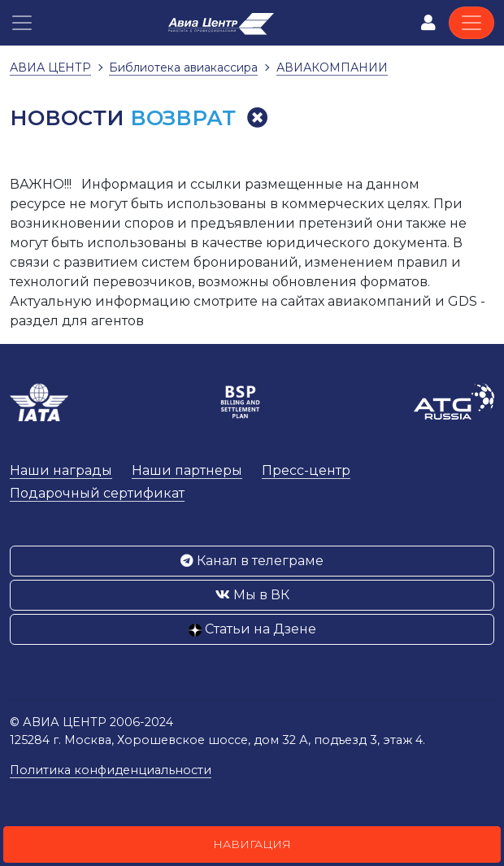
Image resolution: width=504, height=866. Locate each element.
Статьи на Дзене (252, 629)
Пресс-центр (306, 470)
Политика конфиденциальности (111, 770)
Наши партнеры (187, 470)
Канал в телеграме (252, 561)
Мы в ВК (252, 595)
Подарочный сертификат (97, 493)
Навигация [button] (252, 844)
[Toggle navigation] (471, 23)
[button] (22, 23)
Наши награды (61, 470)
